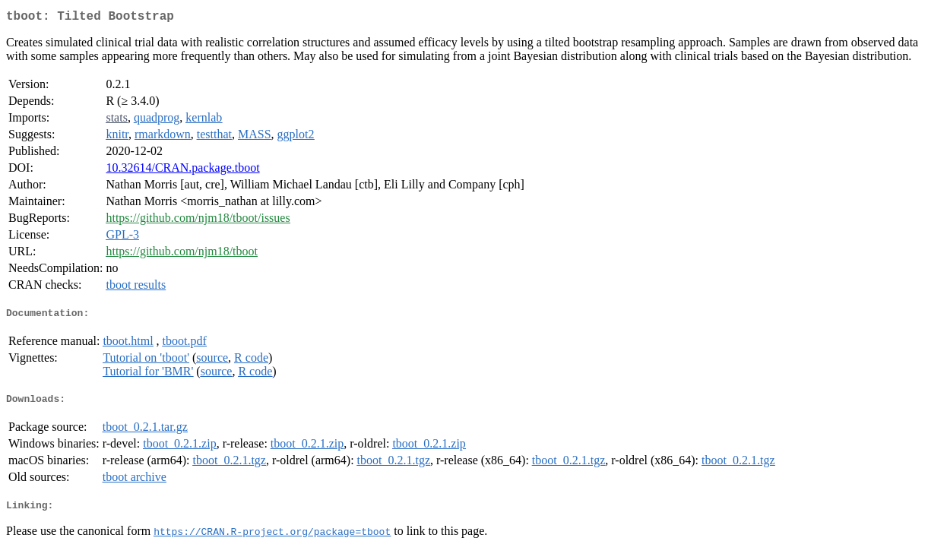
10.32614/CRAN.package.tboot (182, 171)
